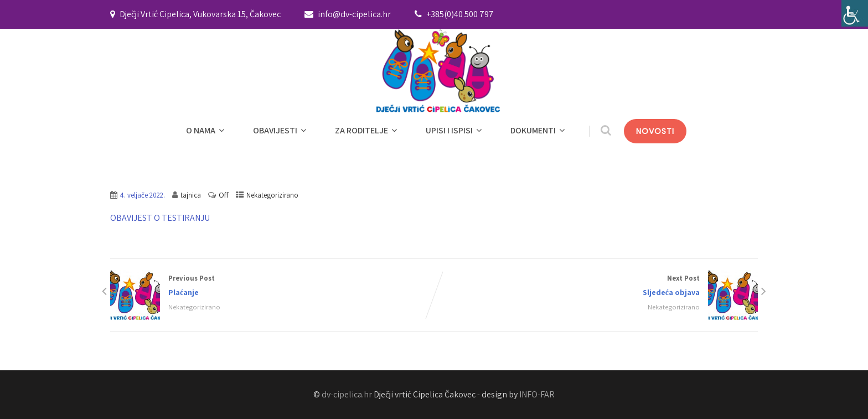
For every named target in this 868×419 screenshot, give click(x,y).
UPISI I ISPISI (455, 130)
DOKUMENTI (539, 130)
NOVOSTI (655, 131)
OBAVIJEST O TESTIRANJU (160, 218)
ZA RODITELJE (367, 130)
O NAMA (206, 130)
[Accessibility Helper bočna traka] (855, 13)
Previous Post (272, 286)
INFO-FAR (537, 394)
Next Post (596, 286)
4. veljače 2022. (143, 195)
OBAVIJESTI (281, 130)
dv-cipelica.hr (347, 394)
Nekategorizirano (272, 195)
